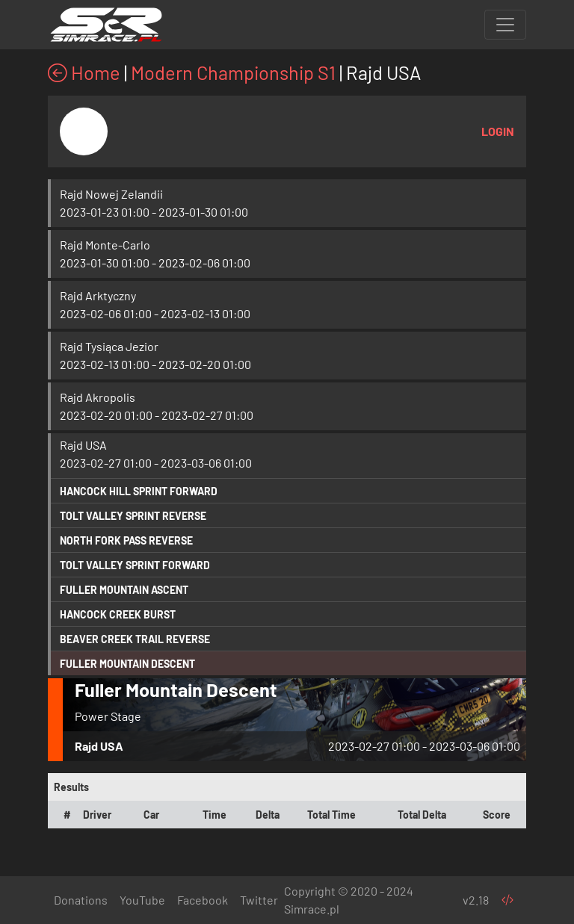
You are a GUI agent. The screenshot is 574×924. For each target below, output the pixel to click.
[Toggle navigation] (505, 25)
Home (84, 72)
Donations (81, 900)
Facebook (203, 900)
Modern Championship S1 (233, 72)
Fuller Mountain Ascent (124, 590)
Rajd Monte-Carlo (105, 245)
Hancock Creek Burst (118, 614)
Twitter (259, 900)
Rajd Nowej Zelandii (111, 194)
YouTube (142, 900)
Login (498, 131)
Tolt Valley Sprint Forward (135, 565)
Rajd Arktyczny (98, 295)
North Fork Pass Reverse (126, 540)
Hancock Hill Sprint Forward (139, 491)
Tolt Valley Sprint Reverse (133, 516)
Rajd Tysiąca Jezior (109, 346)
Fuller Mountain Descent (127, 664)
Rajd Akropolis (98, 397)
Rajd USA (83, 445)
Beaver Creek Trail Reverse (135, 639)
